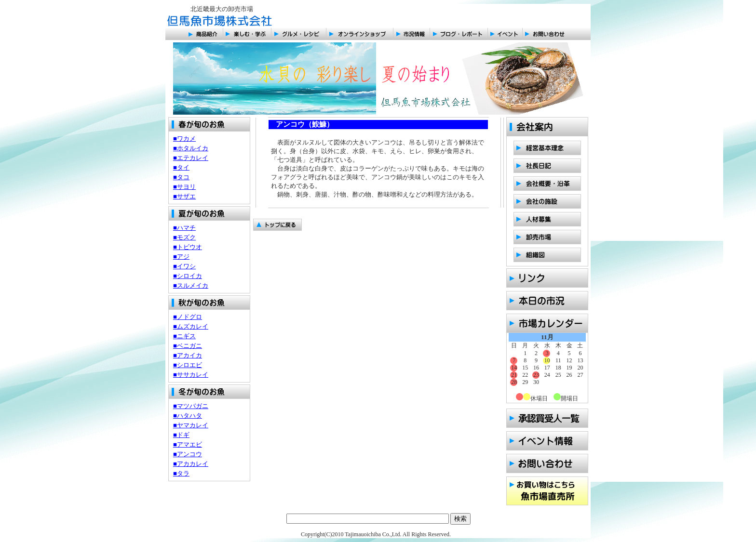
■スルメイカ (191, 285)
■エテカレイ (191, 158)
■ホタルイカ (191, 148)
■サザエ (184, 196)
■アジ (181, 257)
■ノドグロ (188, 317)
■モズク (184, 237)
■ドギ (181, 435)
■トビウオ (188, 247)
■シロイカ (188, 276)
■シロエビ (188, 365)
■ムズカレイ (191, 326)
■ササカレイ (191, 375)
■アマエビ (188, 444)
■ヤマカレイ (191, 425)
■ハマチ (184, 228)
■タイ (181, 167)
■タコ (181, 177)
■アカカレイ (191, 464)
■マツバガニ (191, 406)
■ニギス (184, 336)
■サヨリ (184, 187)
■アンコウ (188, 454)
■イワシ (184, 266)
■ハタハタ (188, 416)
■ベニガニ (188, 346)
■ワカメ (184, 139)
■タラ (181, 473)
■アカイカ (188, 355)
